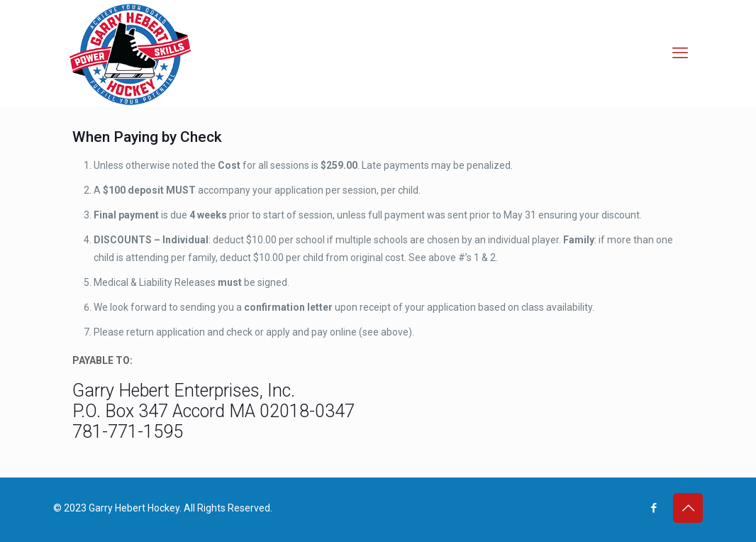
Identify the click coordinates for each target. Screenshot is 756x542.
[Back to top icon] (688, 508)
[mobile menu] (680, 53)
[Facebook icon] (654, 508)
